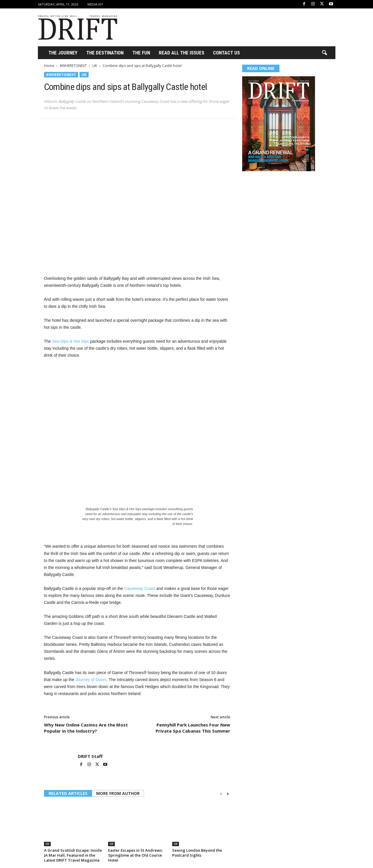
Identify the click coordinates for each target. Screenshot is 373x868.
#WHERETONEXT (73, 66)
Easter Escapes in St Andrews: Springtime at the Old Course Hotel (135, 855)
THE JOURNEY (63, 53)
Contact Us (226, 53)
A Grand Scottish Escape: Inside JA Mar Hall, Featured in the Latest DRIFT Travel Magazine (73, 855)
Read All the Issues (182, 53)
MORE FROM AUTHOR (118, 793)
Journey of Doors (91, 680)
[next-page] (228, 794)
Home (49, 66)
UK (95, 66)
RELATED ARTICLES (68, 793)
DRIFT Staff (90, 756)
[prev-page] (221, 794)
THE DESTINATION (105, 53)
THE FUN (141, 53)
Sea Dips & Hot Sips (71, 341)
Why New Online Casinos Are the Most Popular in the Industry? (86, 728)
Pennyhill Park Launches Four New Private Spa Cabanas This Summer (193, 728)
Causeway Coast (140, 588)
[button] (324, 53)
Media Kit (95, 4)
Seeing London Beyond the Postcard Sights (197, 853)
